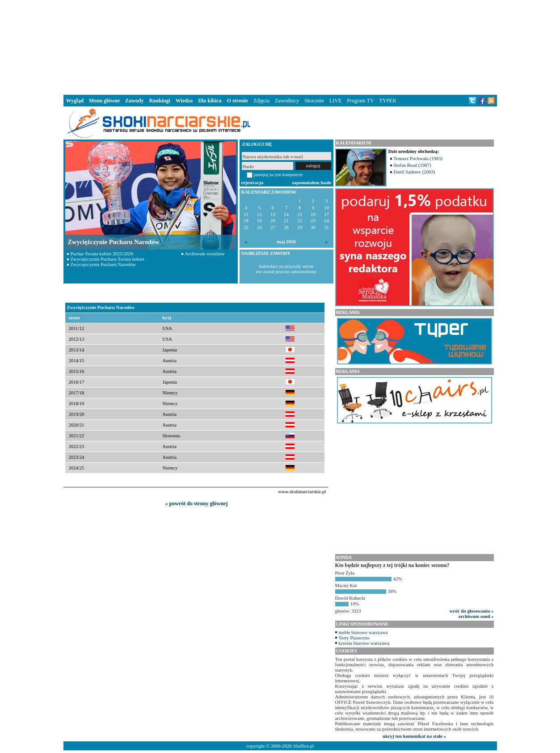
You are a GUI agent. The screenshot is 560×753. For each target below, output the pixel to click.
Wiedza (184, 101)
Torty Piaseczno (354, 638)
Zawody (134, 101)
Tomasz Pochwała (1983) (418, 158)
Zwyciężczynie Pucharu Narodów (103, 264)
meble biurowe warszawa (363, 632)
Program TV (360, 101)
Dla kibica (210, 101)
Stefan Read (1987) (413, 165)
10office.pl (303, 746)
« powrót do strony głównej (197, 503)
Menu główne (104, 101)
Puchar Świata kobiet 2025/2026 (102, 254)
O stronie (238, 101)
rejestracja (253, 182)
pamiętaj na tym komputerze (278, 175)
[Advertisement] (280, 47)
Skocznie (314, 101)
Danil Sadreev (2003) (415, 172)
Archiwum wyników (205, 254)
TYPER (387, 101)
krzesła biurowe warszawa (364, 643)
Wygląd (75, 101)
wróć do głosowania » (472, 611)
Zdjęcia (261, 101)
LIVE (335, 101)
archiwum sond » (476, 616)
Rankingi (159, 101)
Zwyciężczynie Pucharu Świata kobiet (107, 259)
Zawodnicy (287, 101)
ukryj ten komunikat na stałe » (414, 736)
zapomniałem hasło (312, 182)
